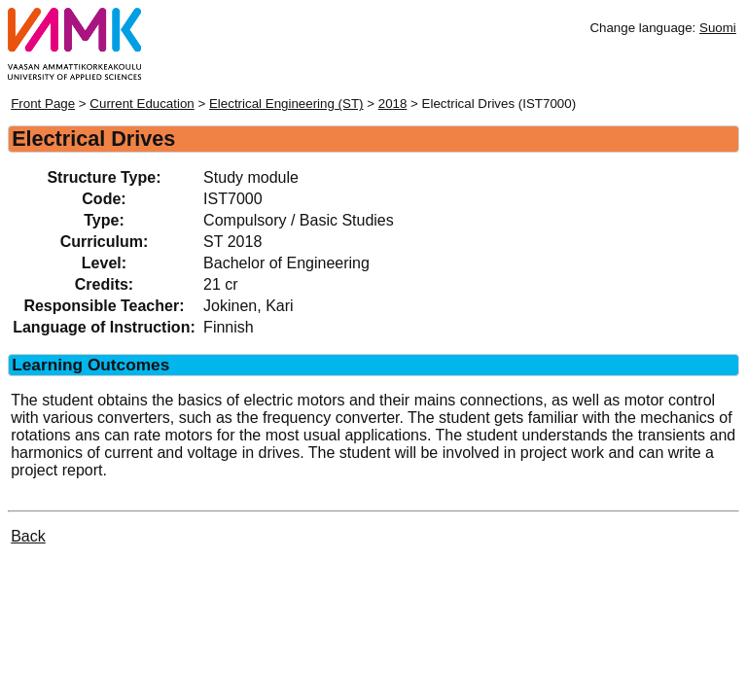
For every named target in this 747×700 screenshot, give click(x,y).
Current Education (142, 104)
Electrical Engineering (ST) (286, 104)
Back (28, 536)
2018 (393, 104)
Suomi (718, 28)
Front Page (43, 104)
